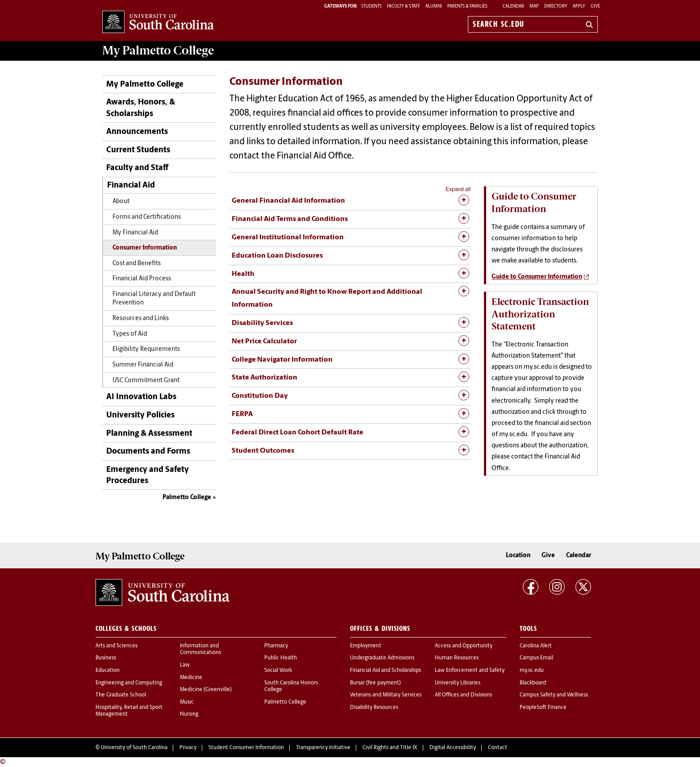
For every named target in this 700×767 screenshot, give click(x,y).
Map (534, 6)
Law (185, 665)
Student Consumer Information (246, 748)
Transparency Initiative (323, 748)
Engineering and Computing (129, 683)
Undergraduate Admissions (382, 658)
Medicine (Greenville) (206, 690)
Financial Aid (131, 185)
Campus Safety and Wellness (554, 695)
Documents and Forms (148, 452)
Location (518, 556)
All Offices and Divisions (463, 695)
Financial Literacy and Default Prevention (154, 299)
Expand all (458, 189)
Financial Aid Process (142, 279)
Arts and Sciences (117, 646)
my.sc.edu (532, 671)
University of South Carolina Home (158, 23)
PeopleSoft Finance (543, 708)
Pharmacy (276, 646)
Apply (579, 6)
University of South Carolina (134, 748)
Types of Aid (130, 334)
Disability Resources (374, 708)
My (158, 50)
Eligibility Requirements (146, 349)
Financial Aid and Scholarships (385, 671)
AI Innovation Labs (141, 397)
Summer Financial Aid (143, 365)
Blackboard (533, 683)
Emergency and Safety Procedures (148, 475)
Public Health (281, 658)
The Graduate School (121, 695)
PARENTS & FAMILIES (467, 6)
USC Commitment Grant (146, 381)
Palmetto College (187, 498)
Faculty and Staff (137, 168)
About (121, 202)
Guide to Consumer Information (537, 277)
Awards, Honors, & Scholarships (141, 108)
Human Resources (457, 658)
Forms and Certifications (147, 217)
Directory (556, 6)
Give (595, 6)
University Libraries (458, 683)
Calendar (513, 6)
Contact (498, 748)
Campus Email (536, 658)
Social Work (278, 671)
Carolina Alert (536, 646)
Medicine (191, 678)
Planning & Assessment (149, 434)
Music (187, 702)
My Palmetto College (145, 85)
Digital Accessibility (453, 748)
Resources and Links (141, 319)
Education (108, 671)
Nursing (189, 714)
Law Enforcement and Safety (470, 671)
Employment (366, 646)
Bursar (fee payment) (375, 683)
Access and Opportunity (464, 646)
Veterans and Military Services (386, 695)
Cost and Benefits (137, 264)
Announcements (137, 132)
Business (106, 658)
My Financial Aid (135, 233)
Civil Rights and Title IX (390, 748)
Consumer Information (145, 248)
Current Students (138, 150)
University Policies (140, 415)
